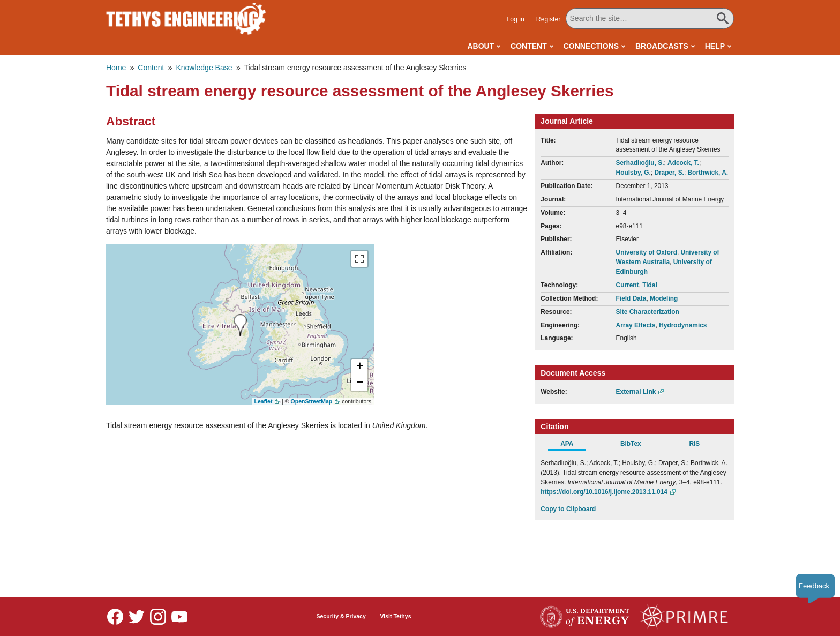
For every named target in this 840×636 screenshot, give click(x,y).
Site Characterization (648, 312)
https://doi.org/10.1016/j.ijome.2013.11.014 (604, 492)
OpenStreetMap (312, 401)
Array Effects (636, 325)
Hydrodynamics (683, 325)
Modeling (664, 298)
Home (116, 68)
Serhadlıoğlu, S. (640, 163)
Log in (515, 19)
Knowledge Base (204, 68)
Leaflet (264, 401)
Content (529, 46)
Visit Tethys (396, 616)
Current (628, 285)
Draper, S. (669, 173)
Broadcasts (662, 46)
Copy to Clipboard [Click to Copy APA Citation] (568, 509)
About (481, 46)
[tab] (572, 445)
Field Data (631, 298)
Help (715, 46)
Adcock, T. (683, 163)
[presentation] (240, 325)
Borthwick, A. (708, 173)
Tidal (650, 285)
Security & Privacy (341, 616)
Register (549, 19)
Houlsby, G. (633, 173)
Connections (591, 46)
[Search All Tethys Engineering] (650, 18)
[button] (359, 367)
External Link (636, 392)
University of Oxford (647, 252)
